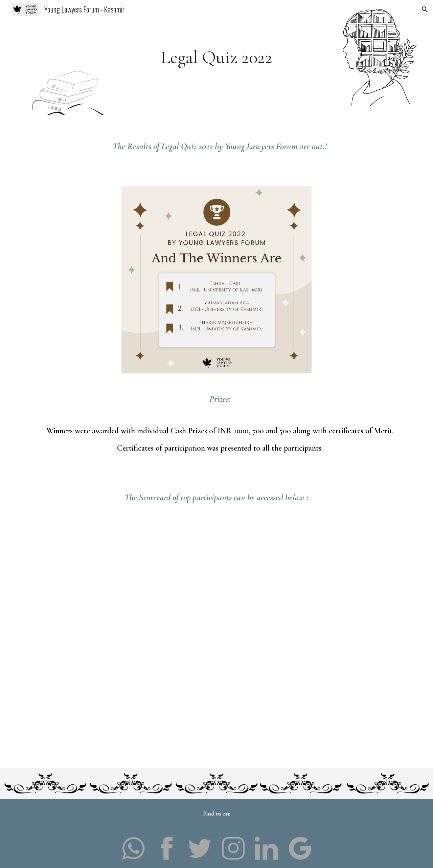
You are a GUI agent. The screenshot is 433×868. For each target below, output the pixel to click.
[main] (216, 57)
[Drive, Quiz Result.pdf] (216, 619)
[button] (425, 9)
